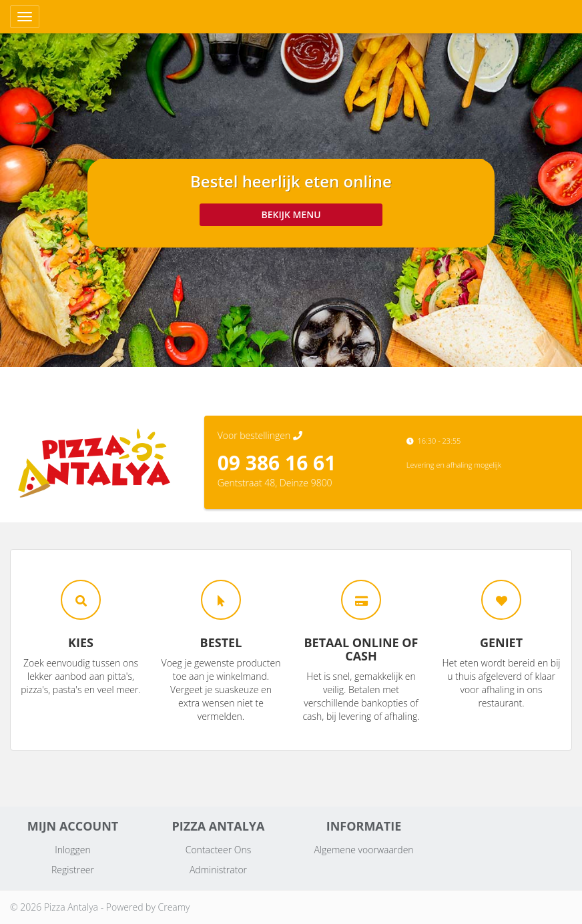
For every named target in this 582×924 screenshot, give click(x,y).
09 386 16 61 (277, 463)
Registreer (73, 870)
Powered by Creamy (148, 907)
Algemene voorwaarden (363, 850)
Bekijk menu (291, 214)
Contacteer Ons (219, 850)
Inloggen (73, 850)
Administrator (218, 870)
